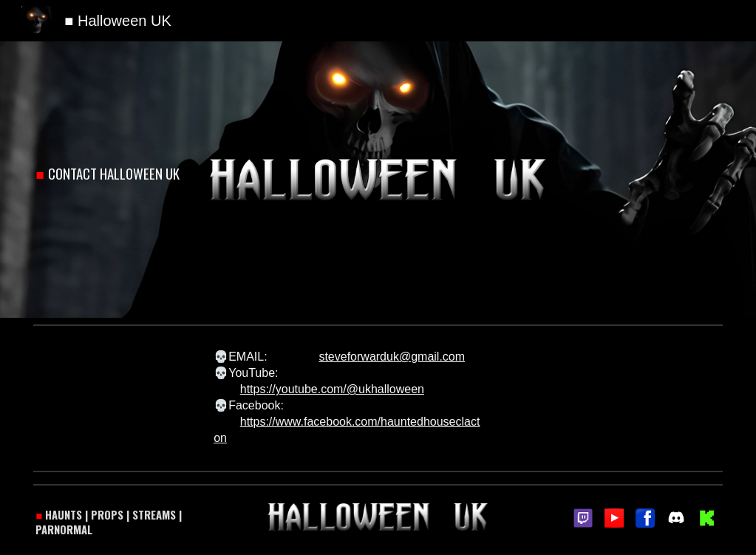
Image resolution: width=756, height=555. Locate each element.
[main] (114, 174)
